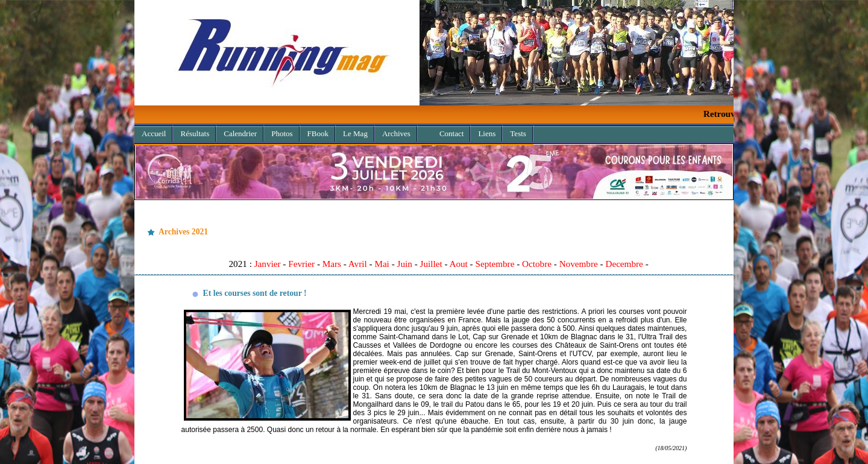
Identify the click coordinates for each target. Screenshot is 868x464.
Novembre (579, 264)
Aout (458, 264)
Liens (487, 133)
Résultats (195, 133)
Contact (451, 133)
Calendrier (240, 133)
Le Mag (355, 133)
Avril (358, 264)
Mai (382, 264)
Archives (393, 132)
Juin (405, 264)
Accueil (154, 133)
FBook (318, 133)
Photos (282, 133)
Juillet (431, 264)
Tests (518, 133)
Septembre (495, 264)
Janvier (268, 264)
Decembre (624, 264)
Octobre (537, 264)
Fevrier (301, 264)
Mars (332, 264)
